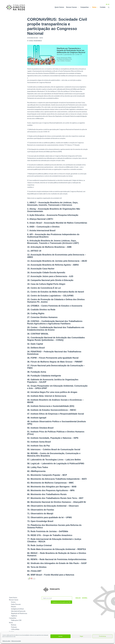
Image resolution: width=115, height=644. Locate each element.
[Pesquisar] (109, 7)
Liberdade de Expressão (18, 611)
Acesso (13, 602)
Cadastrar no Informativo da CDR (61, 602)
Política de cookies (6, 641)
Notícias (14, 625)
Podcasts (14, 627)
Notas (95, 7)
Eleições (14, 607)
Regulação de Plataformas (19, 613)
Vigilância (14, 616)
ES (109, 4)
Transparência (38, 41)
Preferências (102, 636)
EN (107, 4)
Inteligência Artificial (17, 609)
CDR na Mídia (15, 629)
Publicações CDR (16, 620)
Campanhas (86, 7)
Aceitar (61, 636)
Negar (81, 636)
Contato (103, 7)
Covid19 (31, 41)
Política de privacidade (16, 641)
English (78, 598)
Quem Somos (59, 7)
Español (84, 598)
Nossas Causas (73, 7)
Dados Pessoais (16, 604)
